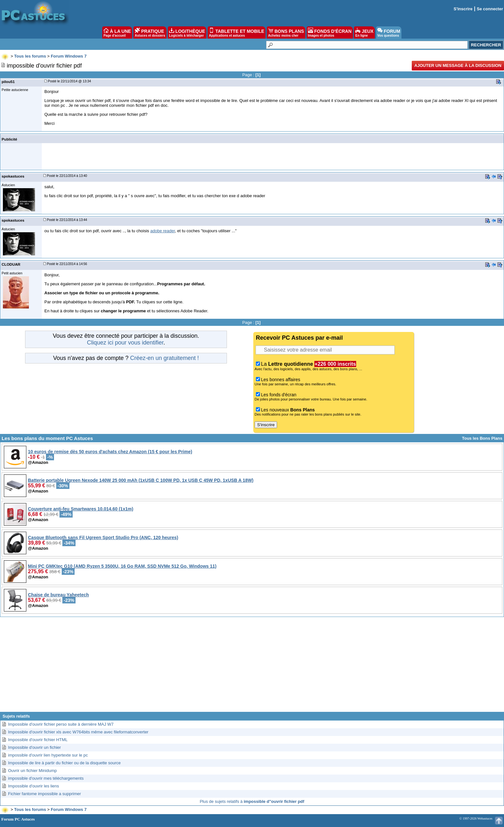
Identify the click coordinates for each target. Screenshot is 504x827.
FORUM (389, 32)
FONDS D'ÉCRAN (330, 32)
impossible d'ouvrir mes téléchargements (46, 778)
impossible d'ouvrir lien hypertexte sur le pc (48, 755)
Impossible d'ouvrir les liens (34, 786)
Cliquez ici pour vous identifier (125, 343)
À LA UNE (117, 32)
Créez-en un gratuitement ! (165, 358)
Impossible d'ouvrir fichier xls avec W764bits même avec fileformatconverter (78, 732)
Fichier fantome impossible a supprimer (45, 794)
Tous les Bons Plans (482, 438)
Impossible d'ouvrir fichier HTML (38, 740)
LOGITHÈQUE (187, 32)
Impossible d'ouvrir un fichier (34, 747)
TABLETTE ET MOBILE (237, 32)
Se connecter (490, 9)
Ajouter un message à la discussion (458, 65)
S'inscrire (463, 9)
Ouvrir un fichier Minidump (32, 771)
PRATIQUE (150, 32)
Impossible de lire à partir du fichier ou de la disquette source (64, 763)
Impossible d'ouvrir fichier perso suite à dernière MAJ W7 (61, 724)
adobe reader (162, 231)
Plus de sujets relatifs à (252, 801)
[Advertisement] (252, 667)
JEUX (364, 32)
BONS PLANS (286, 32)
